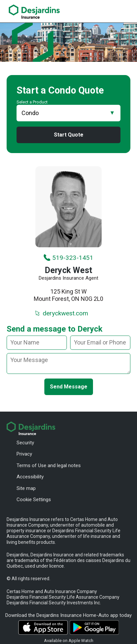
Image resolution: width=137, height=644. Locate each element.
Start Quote (69, 135)
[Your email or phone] (100, 343)
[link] (34, 12)
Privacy (24, 454)
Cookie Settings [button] (34, 500)
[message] (68, 363)
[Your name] (37, 343)
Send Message (69, 387)
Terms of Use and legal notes (49, 465)
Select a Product (32, 102)
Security (25, 443)
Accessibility (30, 477)
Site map (26, 488)
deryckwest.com (61, 313)
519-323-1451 (68, 258)
